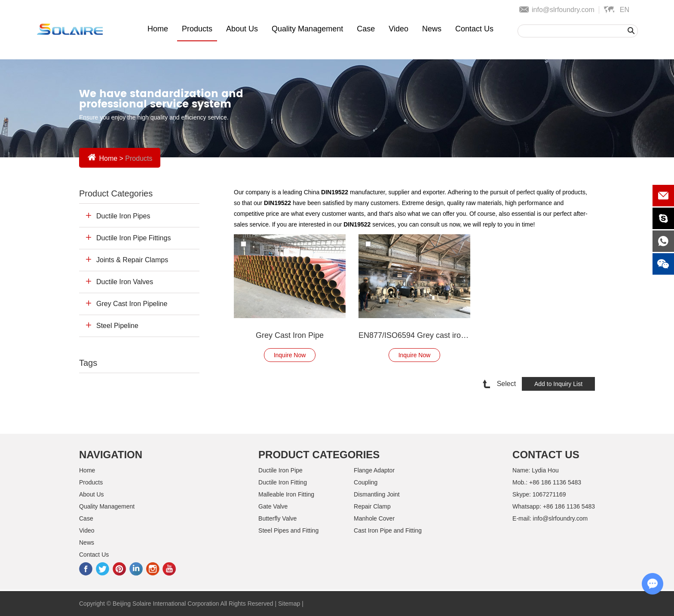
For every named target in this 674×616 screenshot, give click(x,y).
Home (158, 29)
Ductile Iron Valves (125, 282)
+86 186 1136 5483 (569, 506)
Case (366, 29)
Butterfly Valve (277, 518)
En (625, 10)
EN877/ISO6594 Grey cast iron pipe (414, 335)
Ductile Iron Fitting (283, 482)
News (432, 29)
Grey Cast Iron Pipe (290, 335)
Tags (88, 363)
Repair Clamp (372, 506)
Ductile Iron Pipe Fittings (133, 238)
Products (197, 29)
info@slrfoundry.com (563, 10)
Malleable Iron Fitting (286, 494)
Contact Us (474, 29)
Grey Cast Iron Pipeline (132, 304)
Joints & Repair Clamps (132, 260)
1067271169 (549, 494)
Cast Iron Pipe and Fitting (388, 530)
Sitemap (289, 604)
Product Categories (116, 193)
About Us (242, 29)
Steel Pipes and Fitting (288, 530)
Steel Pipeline (117, 326)
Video (398, 29)
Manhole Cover (374, 518)
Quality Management (307, 29)
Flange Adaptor (374, 470)
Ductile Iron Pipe (280, 470)
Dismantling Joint (377, 494)
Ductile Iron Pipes (123, 216)
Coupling (366, 482)
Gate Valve (273, 506)
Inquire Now (290, 355)
